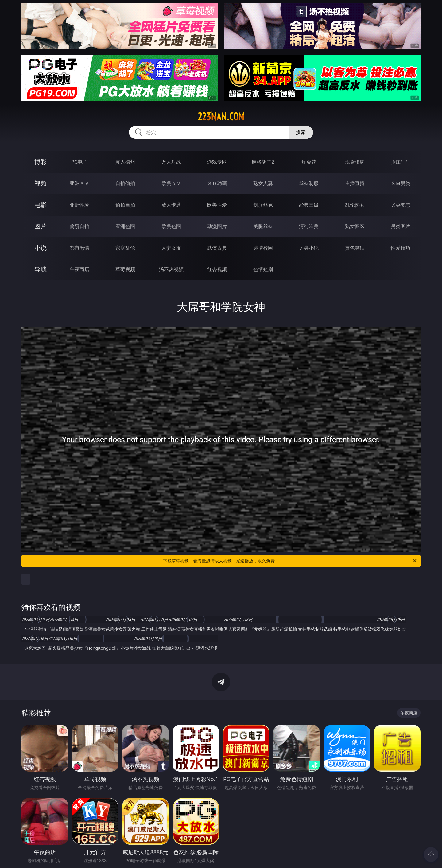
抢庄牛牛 (401, 162)
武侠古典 (217, 248)
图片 (41, 226)
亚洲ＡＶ (79, 183)
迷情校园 (263, 248)
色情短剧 (263, 269)
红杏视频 (217, 269)
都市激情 (79, 248)
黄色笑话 (355, 248)
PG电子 (79, 162)
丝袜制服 (309, 183)
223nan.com (221, 117)
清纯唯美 (309, 226)
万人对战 (171, 162)
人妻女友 (171, 248)
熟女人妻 (263, 183)
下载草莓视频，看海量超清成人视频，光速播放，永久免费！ (290, 561)
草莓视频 (125, 269)
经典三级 (309, 205)
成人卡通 (171, 205)
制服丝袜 (263, 205)
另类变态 (401, 205)
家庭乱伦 (125, 248)
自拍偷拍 (125, 183)
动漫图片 (217, 226)
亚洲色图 (125, 226)
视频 (41, 183)
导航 (41, 269)
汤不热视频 (171, 269)
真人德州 (125, 162)
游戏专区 (217, 162)
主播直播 (355, 183)
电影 (41, 205)
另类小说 (309, 248)
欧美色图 (171, 226)
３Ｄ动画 (217, 183)
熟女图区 (355, 226)
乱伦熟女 (355, 205)
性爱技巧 (401, 248)
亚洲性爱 (79, 205)
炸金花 (309, 162)
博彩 (41, 162)
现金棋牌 (355, 162)
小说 (41, 248)
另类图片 (401, 226)
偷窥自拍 (79, 226)
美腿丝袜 (263, 226)
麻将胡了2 (263, 162)
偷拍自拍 (125, 205)
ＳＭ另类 (401, 183)
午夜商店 (79, 269)
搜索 (301, 132)
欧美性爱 (217, 205)
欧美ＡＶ (171, 183)
